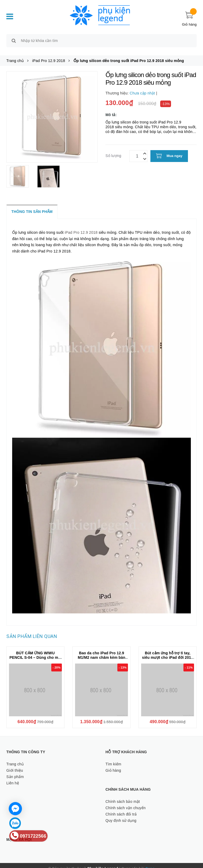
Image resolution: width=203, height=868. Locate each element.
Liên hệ (13, 777)
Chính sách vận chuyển (126, 802)
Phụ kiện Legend (103, 862)
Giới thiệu (15, 764)
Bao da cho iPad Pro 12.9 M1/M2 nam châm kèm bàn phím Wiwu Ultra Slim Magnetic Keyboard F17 (101, 654)
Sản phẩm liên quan (32, 630)
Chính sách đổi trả (121, 808)
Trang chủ (15, 758)
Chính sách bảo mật (123, 796)
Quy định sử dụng (121, 814)
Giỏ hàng (113, 764)
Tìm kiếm (113, 758)
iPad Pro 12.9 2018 (81, 226)
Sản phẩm (15, 771)
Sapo (150, 862)
